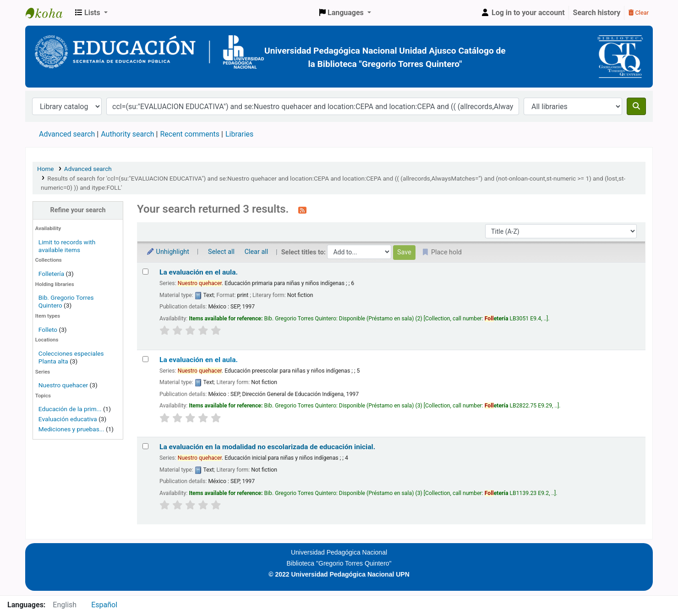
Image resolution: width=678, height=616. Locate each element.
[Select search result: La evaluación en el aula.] (145, 272)
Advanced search (67, 134)
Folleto (48, 330)
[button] (91, 13)
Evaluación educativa (68, 419)
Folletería (51, 274)
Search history (597, 13)
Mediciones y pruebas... (71, 429)
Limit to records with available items (67, 246)
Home (46, 169)
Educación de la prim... (70, 409)
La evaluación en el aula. (199, 272)
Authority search (127, 134)
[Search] (636, 106)
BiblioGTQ (49, 13)
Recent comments (190, 134)
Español (104, 605)
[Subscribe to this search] (302, 210)
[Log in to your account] (523, 13)
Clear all (257, 252)
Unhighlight (168, 252)
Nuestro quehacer (63, 385)
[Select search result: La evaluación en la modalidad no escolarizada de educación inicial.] (145, 446)
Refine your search (78, 210)
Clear (639, 13)
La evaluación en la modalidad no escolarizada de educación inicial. (267, 447)
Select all (221, 252)
